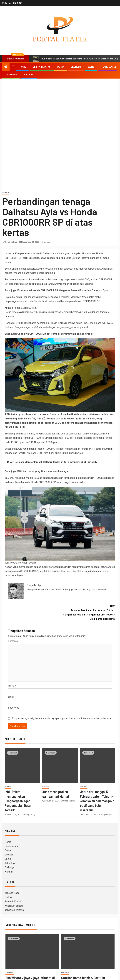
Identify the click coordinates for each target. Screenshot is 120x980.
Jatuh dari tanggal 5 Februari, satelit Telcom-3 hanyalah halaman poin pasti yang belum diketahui (97, 801)
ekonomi (76, 67)
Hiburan (29, 75)
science (6, 193)
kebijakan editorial (15, 910)
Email (12, 697)
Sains (91, 67)
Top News (10, 973)
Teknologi (107, 67)
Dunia (61, 67)
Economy (65, 973)
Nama (12, 686)
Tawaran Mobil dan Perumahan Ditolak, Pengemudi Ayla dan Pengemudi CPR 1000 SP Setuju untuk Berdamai (88, 612)
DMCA (8, 897)
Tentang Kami (12, 893)
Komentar (13, 641)
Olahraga (11, 75)
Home (23, 67)
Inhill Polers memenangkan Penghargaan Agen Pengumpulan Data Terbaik (18, 801)
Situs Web (14, 708)
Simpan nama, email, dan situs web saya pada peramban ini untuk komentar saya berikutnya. (62, 718)
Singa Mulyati (11, 242)
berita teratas (42, 67)
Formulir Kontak (13, 902)
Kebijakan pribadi (14, 906)
